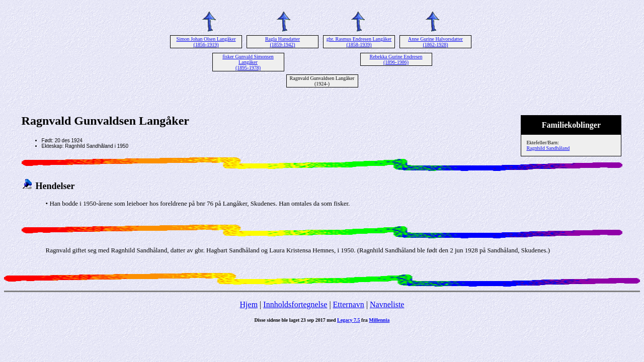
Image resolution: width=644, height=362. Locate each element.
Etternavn (349, 304)
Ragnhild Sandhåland (548, 148)
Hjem (249, 304)
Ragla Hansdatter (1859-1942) (283, 42)
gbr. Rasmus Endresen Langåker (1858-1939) (359, 42)
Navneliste (387, 304)
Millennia (379, 320)
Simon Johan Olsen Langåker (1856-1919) (206, 42)
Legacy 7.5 (349, 320)
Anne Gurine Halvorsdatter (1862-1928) (435, 42)
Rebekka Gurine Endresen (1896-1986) (396, 59)
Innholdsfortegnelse (295, 304)
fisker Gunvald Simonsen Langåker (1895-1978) (248, 62)
